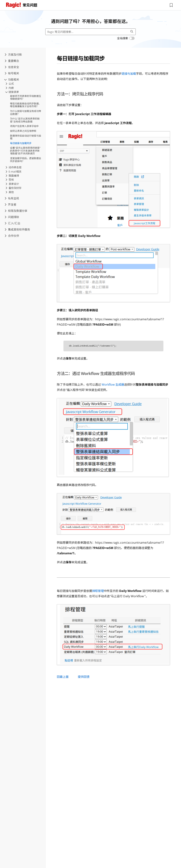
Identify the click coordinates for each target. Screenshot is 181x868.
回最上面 (63, 677)
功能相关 (12, 79)
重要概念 (12, 61)
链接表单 (12, 92)
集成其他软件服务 (17, 229)
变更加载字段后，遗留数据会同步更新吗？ (26, 160)
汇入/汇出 (12, 223)
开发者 (10, 204)
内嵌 (10, 88)
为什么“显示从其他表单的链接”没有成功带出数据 (25, 120)
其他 (10, 192)
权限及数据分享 (16, 211)
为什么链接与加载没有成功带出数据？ (26, 113)
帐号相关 (12, 73)
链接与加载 (129, 74)
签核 (10, 180)
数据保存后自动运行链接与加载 (26, 137)
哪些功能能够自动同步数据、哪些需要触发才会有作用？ (26, 105)
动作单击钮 (13, 167)
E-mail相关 (13, 172)
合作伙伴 (12, 236)
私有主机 (12, 198)
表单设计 (12, 184)
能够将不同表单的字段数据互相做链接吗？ (26, 97)
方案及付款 (13, 55)
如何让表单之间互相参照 (23, 131)
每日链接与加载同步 (21, 143)
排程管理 (98, 591)
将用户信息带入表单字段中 (24, 126)
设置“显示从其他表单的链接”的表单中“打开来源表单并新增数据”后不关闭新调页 (25, 151)
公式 (10, 84)
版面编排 (12, 176)
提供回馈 (84, 677)
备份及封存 (13, 188)
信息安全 (12, 67)
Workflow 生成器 (113, 385)
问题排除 (12, 217)
